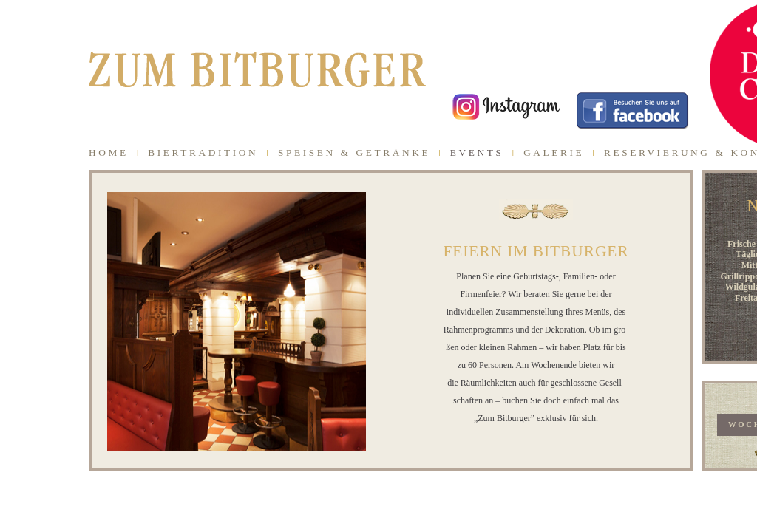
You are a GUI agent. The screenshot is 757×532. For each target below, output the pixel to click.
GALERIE (554, 153)
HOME (109, 153)
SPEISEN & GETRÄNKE (354, 153)
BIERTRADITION (203, 153)
